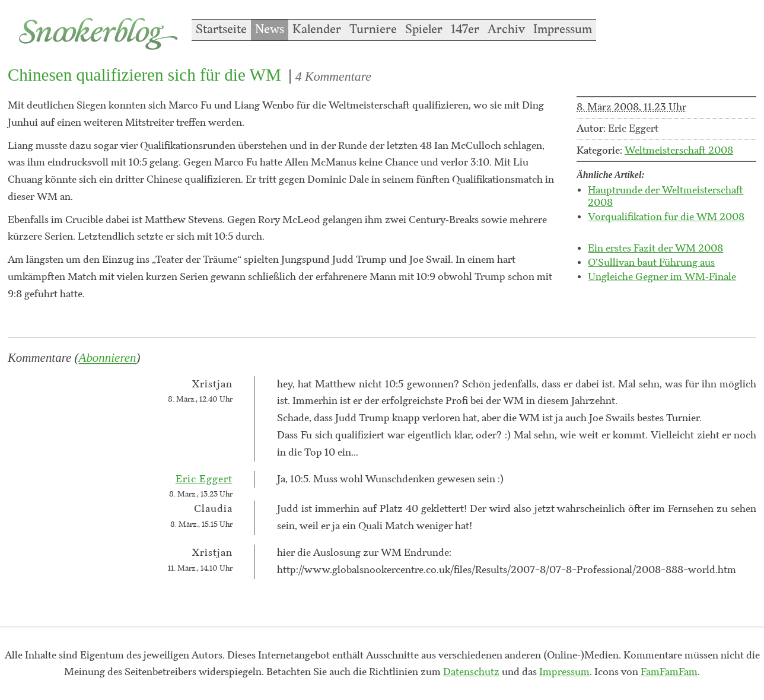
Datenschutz (471, 672)
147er (465, 30)
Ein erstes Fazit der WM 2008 (655, 249)
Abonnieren (108, 358)
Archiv (506, 30)
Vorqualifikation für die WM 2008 (666, 217)
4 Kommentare (333, 77)
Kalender (317, 30)
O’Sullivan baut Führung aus (651, 263)
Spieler (424, 30)
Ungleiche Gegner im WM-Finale (662, 277)
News (270, 30)
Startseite (221, 30)
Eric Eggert (204, 479)
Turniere (373, 30)
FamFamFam (669, 672)
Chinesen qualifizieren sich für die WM (144, 75)
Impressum (563, 30)
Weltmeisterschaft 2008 (679, 151)
